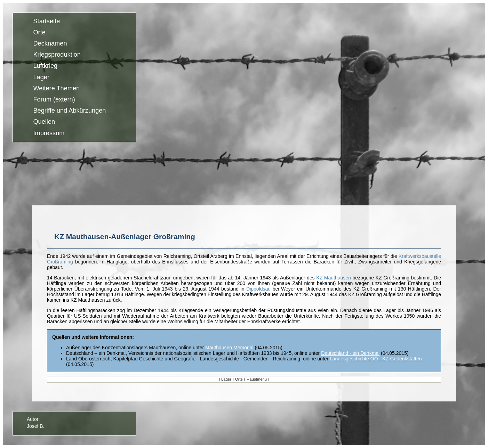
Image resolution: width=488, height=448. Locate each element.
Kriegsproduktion (57, 55)
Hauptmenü (257, 379)
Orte (39, 32)
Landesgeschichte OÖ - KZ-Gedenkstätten (376, 359)
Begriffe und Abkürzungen (69, 111)
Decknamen (50, 43)
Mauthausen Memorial (229, 348)
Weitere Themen (56, 88)
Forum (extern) (54, 99)
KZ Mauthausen (334, 278)
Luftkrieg (45, 66)
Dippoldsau (258, 289)
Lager (41, 77)
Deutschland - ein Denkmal (350, 353)
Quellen (44, 122)
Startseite (46, 21)
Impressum (49, 133)
